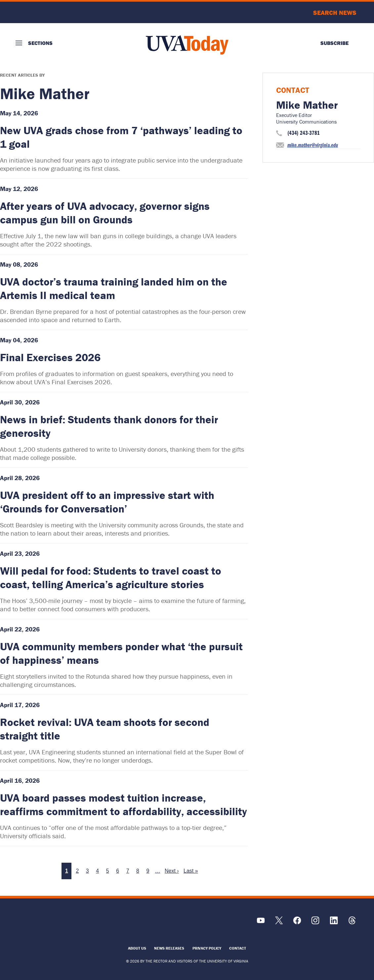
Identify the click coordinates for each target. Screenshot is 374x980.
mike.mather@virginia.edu (313, 145)
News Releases (169, 948)
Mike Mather (307, 105)
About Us (137, 948)
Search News (335, 13)
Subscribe (334, 43)
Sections (40, 43)
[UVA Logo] (58, 924)
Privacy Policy (207, 948)
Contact (238, 948)
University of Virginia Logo (51, 12)
